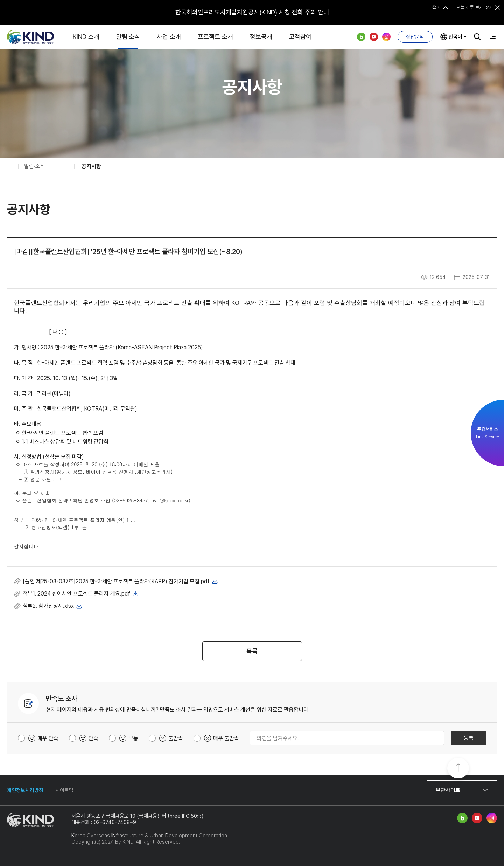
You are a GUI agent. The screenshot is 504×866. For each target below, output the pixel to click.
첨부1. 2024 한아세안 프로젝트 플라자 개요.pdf (76, 594)
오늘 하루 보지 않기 (474, 7)
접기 (436, 7)
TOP (458, 769)
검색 (477, 37)
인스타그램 (386, 37)
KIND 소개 (86, 37)
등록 (469, 738)
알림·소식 (128, 37)
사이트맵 (64, 790)
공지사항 (91, 166)
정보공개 (261, 37)
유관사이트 (448, 790)
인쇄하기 (493, 166)
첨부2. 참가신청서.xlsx (48, 606)
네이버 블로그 (361, 37)
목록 (252, 651)
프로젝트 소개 (215, 37)
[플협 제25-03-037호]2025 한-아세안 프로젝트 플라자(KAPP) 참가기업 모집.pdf (116, 581)
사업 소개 (169, 37)
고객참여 (300, 37)
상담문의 (415, 37)
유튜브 (374, 37)
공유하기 (473, 166)
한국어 (456, 37)
